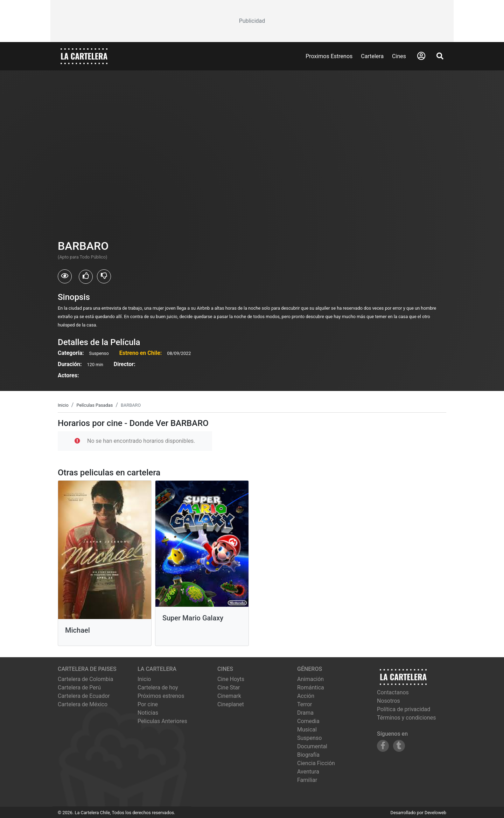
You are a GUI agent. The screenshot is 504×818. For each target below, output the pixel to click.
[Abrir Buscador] (440, 56)
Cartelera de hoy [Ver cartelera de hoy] (158, 688)
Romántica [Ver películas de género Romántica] (311, 688)
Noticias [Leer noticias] (148, 713)
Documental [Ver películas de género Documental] (312, 746)
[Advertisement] (252, 21)
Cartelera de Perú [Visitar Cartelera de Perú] (79, 688)
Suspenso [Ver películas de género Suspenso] (309, 738)
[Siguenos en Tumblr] (399, 746)
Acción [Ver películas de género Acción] (306, 696)
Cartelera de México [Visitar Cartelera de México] (83, 704)
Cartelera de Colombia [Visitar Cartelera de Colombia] (85, 679)
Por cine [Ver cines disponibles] (148, 704)
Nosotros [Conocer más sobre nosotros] (388, 701)
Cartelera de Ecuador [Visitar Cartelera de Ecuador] (84, 696)
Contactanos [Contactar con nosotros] (393, 692)
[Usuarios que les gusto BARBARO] (86, 277)
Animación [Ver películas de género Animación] (310, 679)
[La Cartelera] (84, 56)
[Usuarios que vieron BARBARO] (65, 276)
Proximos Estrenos (329, 56)
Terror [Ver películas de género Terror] (305, 704)
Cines (399, 56)
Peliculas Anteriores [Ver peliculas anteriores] (162, 721)
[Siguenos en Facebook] (383, 746)
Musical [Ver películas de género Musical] (307, 730)
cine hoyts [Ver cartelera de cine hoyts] (231, 679)
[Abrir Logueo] (421, 56)
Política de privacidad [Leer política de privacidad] (404, 709)
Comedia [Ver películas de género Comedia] (308, 721)
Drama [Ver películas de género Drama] (305, 713)
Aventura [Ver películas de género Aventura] (308, 772)
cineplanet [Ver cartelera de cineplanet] (231, 704)
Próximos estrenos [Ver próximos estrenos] (161, 696)
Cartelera (372, 56)
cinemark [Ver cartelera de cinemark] (229, 696)
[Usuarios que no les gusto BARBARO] (104, 276)
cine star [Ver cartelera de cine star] (229, 688)
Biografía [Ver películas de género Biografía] (308, 755)
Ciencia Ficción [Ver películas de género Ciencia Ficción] (316, 763)
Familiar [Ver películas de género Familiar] (307, 780)
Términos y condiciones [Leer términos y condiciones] (407, 718)
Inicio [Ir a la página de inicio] (144, 679)
